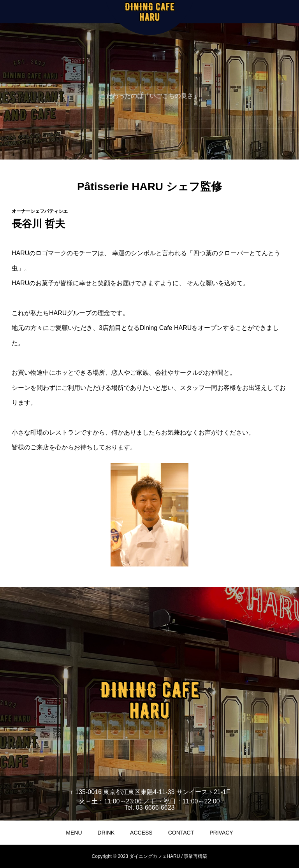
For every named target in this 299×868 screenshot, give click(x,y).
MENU (74, 833)
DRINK (106, 833)
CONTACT (181, 833)
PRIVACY (221, 833)
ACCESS (141, 833)
